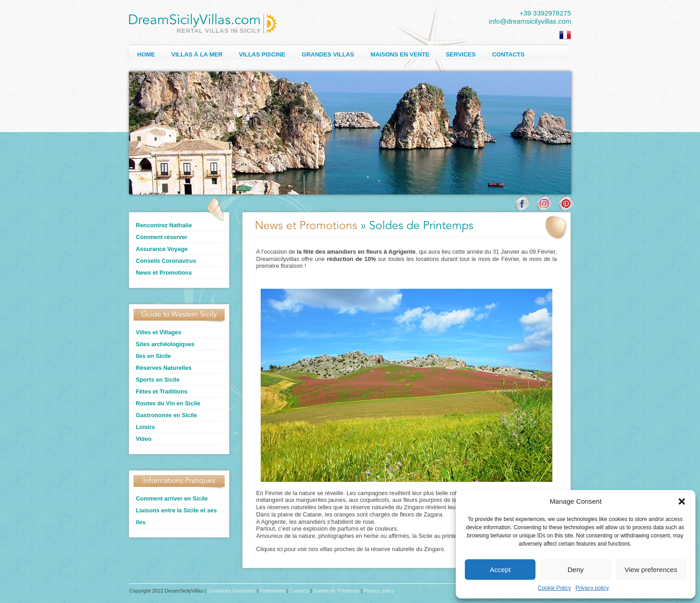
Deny (575, 570)
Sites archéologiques (165, 344)
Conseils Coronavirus (166, 261)
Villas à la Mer (197, 54)
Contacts (508, 54)
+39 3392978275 (545, 13)
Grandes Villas (328, 54)
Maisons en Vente (400, 54)
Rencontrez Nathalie (164, 225)
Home (146, 54)
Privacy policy (592, 588)
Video (144, 439)
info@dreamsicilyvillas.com (530, 21)
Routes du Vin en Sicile (168, 403)
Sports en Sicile (158, 380)
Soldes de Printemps (336, 591)
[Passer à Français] (565, 35)
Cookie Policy (554, 588)
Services (461, 54)
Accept (500, 570)
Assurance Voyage (162, 249)
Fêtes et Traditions (162, 391)
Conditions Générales (232, 591)
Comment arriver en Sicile (172, 498)
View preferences (651, 570)
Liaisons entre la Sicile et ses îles (176, 516)
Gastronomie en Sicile (166, 415)
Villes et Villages (159, 332)
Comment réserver (162, 237)
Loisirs (145, 427)
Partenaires (273, 591)
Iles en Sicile (153, 356)
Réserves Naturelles (164, 368)
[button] (682, 501)
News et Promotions (164, 273)
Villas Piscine (262, 54)
